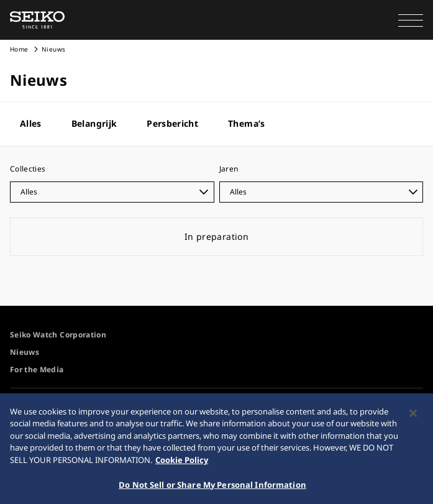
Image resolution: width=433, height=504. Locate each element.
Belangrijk (94, 123)
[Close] (413, 417)
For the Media (37, 369)
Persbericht (172, 123)
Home (19, 49)
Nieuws (25, 352)
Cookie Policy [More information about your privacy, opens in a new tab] (182, 464)
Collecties (28, 169)
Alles (31, 123)
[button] (411, 20)
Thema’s (246, 123)
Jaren (229, 169)
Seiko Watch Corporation (58, 335)
